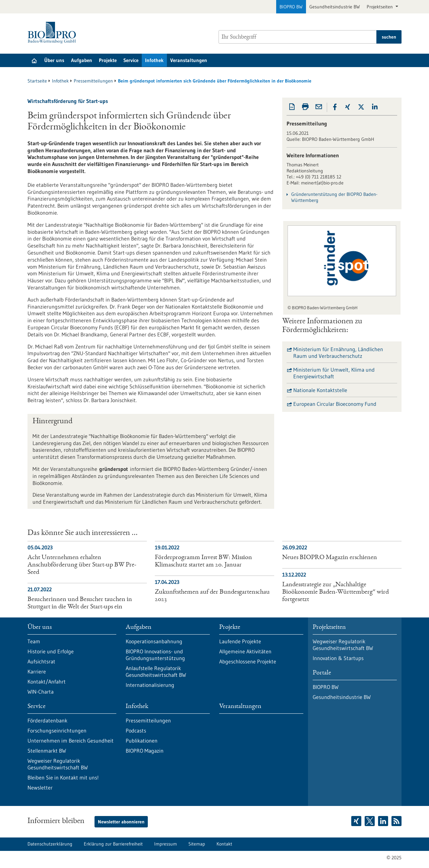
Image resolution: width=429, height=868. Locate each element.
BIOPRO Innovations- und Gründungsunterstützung (155, 655)
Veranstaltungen (189, 60)
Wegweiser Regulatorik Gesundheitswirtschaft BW (58, 764)
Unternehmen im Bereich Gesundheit (71, 741)
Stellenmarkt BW (47, 751)
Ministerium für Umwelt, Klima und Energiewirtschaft (334, 373)
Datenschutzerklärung (50, 844)
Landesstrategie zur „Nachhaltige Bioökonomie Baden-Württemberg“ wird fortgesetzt (335, 592)
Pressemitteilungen (93, 81)
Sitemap (197, 844)
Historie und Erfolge (51, 651)
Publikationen (142, 741)
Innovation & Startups (338, 658)
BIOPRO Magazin (145, 751)
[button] (335, 107)
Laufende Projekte (240, 641)
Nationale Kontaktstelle (320, 390)
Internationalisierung (150, 685)
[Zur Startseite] (53, 33)
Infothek (154, 60)
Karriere (37, 671)
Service (131, 60)
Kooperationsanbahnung (154, 641)
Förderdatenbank (47, 720)
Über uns (54, 60)
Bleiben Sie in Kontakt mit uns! (63, 777)
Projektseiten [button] (380, 7)
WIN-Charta (41, 692)
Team (34, 641)
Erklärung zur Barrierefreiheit (113, 844)
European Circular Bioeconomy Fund (335, 404)
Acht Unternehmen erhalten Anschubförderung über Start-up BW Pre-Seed (82, 565)
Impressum (166, 844)
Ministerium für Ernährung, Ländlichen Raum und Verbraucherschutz (338, 352)
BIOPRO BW (291, 7)
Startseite (37, 81)
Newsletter (40, 788)
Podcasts (136, 730)
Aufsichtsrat (41, 661)
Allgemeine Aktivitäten (245, 651)
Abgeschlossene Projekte (248, 661)
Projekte (108, 60)
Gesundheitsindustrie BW (335, 7)
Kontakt (224, 844)
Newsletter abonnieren (121, 822)
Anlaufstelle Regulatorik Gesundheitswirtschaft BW (156, 671)
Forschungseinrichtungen (57, 730)
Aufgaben (82, 60)
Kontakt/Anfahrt (47, 682)
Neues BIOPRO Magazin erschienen (330, 558)
